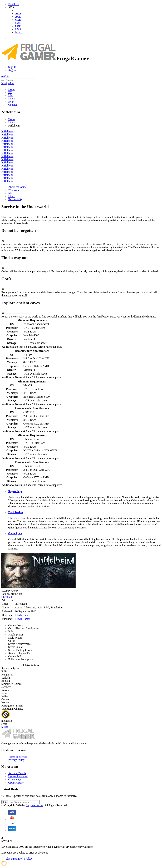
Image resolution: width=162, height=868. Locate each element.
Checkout (7, 597)
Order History (16, 783)
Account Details (17, 773)
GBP (18, 26)
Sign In (12, 67)
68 (5, 727)
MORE (19, 32)
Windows (14, 190)
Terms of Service (18, 757)
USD (18, 29)
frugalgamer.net (34, 805)
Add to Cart (8, 600)
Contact (13, 105)
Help (11, 102)
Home (12, 89)
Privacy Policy (16, 760)
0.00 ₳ (5, 76)
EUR (18, 23)
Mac (11, 95)
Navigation (8, 83)
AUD (18, 17)
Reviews (15, 199)
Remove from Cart (12, 594)
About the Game (17, 187)
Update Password (18, 776)
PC (10, 92)
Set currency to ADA (19, 859)
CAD (18, 20)
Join (5, 802)
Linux (12, 99)
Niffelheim (7, 131)
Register (13, 70)
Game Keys (15, 779)
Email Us (13, 4)
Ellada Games (23, 615)
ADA (18, 14)
